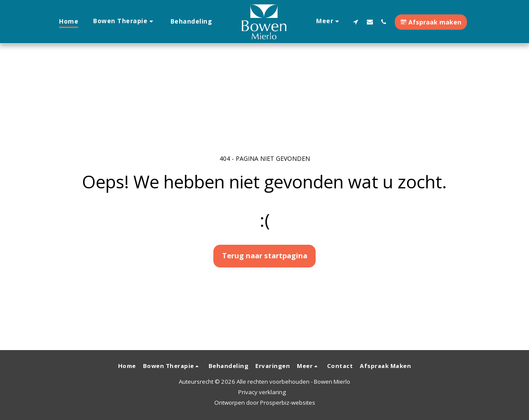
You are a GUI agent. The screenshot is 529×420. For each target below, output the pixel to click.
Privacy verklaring (262, 392)
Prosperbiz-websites (288, 403)
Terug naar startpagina (265, 255)
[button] (124, 22)
